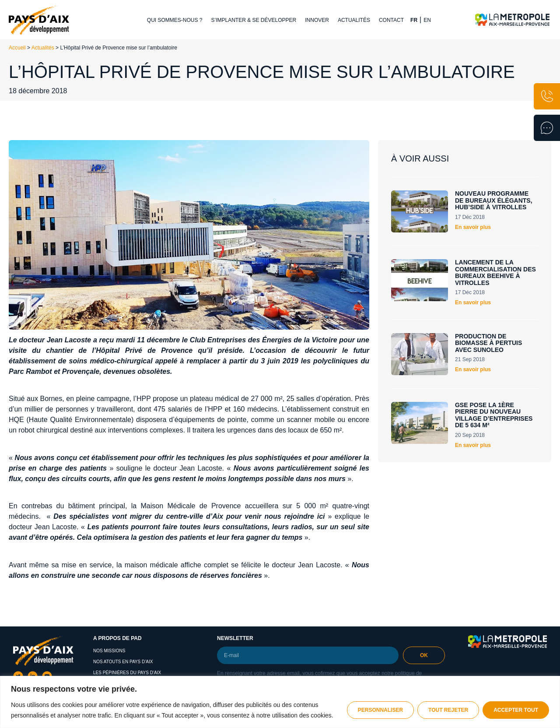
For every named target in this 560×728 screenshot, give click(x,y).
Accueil (17, 48)
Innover (317, 20)
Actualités (354, 20)
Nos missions (109, 651)
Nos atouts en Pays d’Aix (123, 662)
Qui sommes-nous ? (175, 20)
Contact (391, 20)
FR (414, 20)
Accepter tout (516, 710)
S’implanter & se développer (254, 20)
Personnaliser (380, 710)
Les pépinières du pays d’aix (127, 673)
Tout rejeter (448, 710)
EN (427, 20)
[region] (280, 702)
